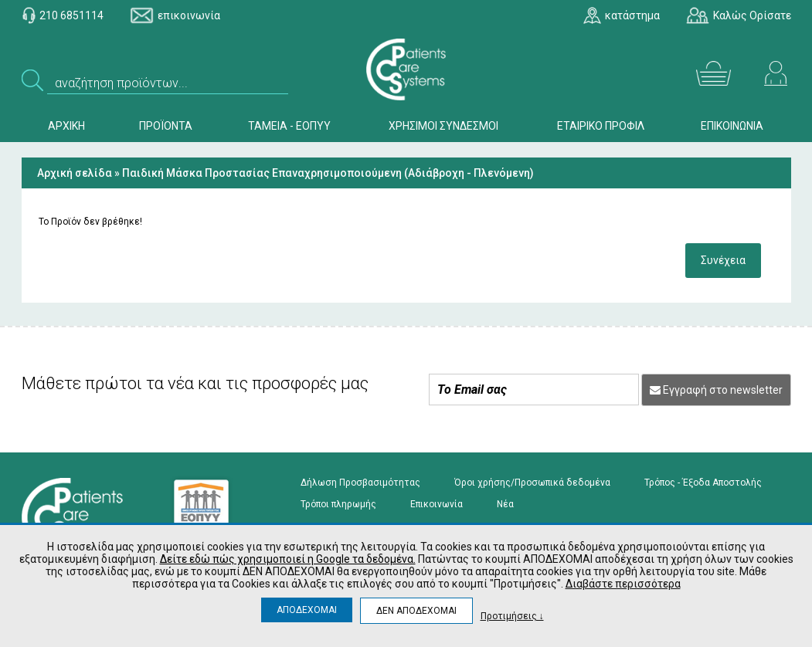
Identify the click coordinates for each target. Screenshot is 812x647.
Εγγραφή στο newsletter (716, 390)
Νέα (505, 504)
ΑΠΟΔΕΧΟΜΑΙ (307, 610)
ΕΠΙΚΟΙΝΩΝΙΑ (732, 126)
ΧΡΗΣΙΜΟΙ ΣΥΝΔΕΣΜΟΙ (443, 126)
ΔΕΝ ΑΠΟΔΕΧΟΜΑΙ (416, 611)
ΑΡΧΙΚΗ (66, 126)
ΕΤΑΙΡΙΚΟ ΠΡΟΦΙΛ (601, 126)
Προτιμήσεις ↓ (512, 616)
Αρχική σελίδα (75, 173)
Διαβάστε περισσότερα (623, 584)
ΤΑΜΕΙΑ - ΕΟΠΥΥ (289, 126)
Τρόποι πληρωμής (338, 504)
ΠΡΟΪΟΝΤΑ (166, 126)
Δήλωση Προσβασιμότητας (360, 483)
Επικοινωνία (437, 504)
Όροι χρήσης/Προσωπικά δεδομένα (532, 483)
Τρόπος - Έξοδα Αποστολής (703, 483)
